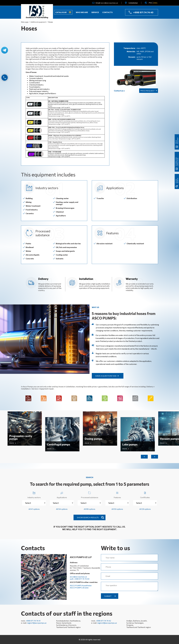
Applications (62, 495)
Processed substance (90, 495)
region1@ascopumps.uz (37, 623)
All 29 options (145, 509)
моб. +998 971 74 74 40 (80, 579)
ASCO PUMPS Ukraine (79, 588)
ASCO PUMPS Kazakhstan (81, 585)
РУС (151, 3)
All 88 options (89, 509)
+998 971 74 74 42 (103, 621)
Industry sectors (34, 495)
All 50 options (117, 509)
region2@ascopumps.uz (107, 623)
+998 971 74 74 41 (33, 621)
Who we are (82, 12)
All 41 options (34, 509)
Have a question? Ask (106, 376)
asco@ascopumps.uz (109, 3)
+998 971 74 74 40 (143, 12)
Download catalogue (177, 162)
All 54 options (62, 509)
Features (117, 495)
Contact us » (119, 91)
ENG (155, 3)
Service (95, 12)
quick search (177, 181)
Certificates (145, 495)
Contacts (107, 12)
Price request (147, 91)
